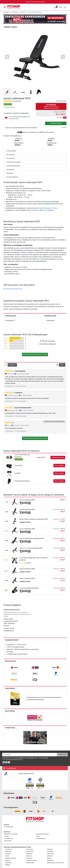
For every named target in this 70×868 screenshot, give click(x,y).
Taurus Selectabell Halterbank (29, 583)
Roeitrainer (8, 846)
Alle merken (8, 863)
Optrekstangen (30, 857)
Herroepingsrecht (41, 833)
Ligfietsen (50, 851)
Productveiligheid (12, 172)
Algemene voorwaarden (11, 829)
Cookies (7, 831)
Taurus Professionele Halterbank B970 (32, 533)
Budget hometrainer (11, 853)
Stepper (49, 853)
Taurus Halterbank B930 (27, 504)
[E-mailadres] (30, 749)
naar (9, 822)
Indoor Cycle (50, 848)
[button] (7, 52)
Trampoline (50, 846)
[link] (14, 662)
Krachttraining (15, 12)
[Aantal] (40, 118)
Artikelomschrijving (58, 452)
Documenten (11, 153)
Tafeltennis (8, 848)
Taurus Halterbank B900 (27, 495)
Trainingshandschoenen (22, 476)
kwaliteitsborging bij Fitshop (48, 203)
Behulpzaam (9, 381)
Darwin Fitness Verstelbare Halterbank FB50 (33, 514)
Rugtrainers (8, 857)
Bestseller (10, 168)
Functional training (31, 855)
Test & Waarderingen (13, 161)
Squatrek (8, 855)
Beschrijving (11, 149)
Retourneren (8, 835)
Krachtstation (30, 846)
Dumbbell (17, 468)
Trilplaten (8, 860)
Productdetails (11, 146)
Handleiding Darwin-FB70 (13, 284)
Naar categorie (59, 460)
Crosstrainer (9, 844)
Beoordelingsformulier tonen (35, 349)
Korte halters (18, 460)
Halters (7, 851)
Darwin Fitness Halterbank (35, 12)
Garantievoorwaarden (14, 157)
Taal (62, 359)
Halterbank (23, 12)
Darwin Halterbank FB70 (27, 573)
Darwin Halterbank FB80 (27, 564)
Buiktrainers (50, 855)
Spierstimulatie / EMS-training (55, 857)
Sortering (12, 359)
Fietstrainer (29, 853)
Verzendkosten (9, 833)
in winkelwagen (56, 118)
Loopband (50, 844)
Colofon (38, 831)
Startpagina (7, 12)
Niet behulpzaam (21, 381)
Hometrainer (29, 844)
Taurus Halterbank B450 (27, 524)
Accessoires (11, 164)
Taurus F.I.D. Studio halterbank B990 (31, 543)
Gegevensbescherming (42, 829)
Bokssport (29, 851)
